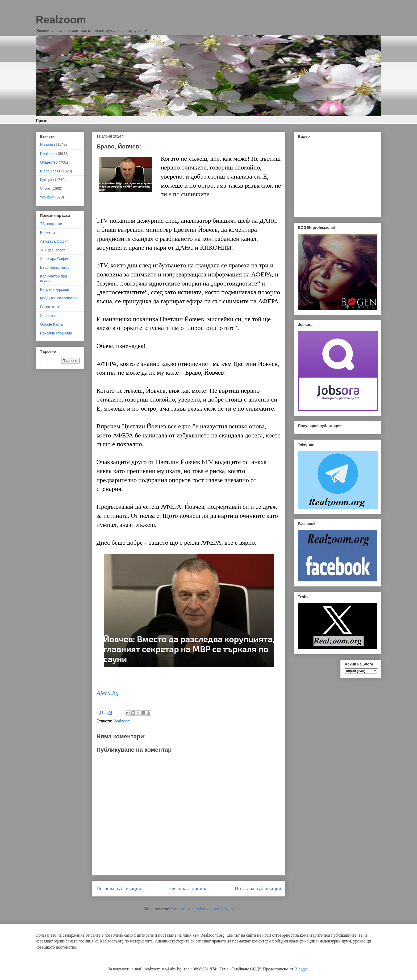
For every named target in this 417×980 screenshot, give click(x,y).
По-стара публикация (258, 888)
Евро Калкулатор (55, 267)
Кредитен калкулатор (59, 298)
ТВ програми (51, 224)
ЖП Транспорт (53, 250)
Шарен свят (50, 171)
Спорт (45, 188)
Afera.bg (108, 693)
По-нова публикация (119, 888)
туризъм (47, 197)
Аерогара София (55, 259)
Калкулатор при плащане (54, 278)
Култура (47, 180)
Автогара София (54, 241)
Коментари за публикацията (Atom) (202, 909)
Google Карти (52, 324)
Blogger (301, 969)
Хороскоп (48, 316)
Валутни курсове (55, 290)
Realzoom (61, 20)
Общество (49, 162)
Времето (48, 233)
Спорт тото (50, 307)
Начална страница (188, 888)
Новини (47, 145)
